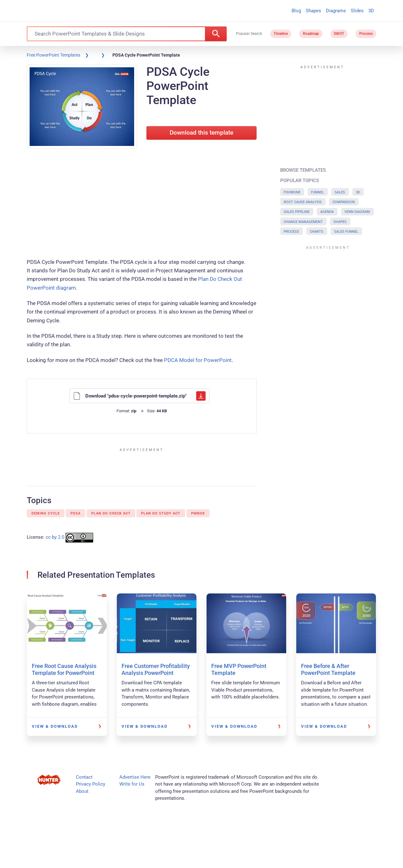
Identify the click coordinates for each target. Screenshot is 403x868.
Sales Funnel (346, 232)
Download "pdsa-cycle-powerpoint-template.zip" (139, 396)
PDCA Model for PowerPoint (198, 360)
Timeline (281, 34)
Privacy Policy (91, 784)
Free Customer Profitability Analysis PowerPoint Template (156, 673)
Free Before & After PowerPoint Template (328, 669)
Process (366, 34)
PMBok (198, 513)
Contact (84, 777)
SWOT (339, 34)
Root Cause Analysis (303, 202)
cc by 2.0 (55, 537)
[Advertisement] (142, 204)
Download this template (201, 133)
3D (371, 11)
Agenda (327, 212)
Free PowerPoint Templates (54, 55)
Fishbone (292, 192)
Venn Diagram (357, 212)
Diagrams (336, 11)
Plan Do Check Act (111, 513)
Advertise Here (135, 777)
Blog (296, 11)
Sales (340, 192)
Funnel (318, 192)
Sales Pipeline (297, 212)
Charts (317, 232)
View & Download (55, 726)
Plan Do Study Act (161, 513)
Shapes (313, 11)
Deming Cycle (46, 513)
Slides (357, 11)
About (82, 791)
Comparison (344, 202)
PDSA (76, 513)
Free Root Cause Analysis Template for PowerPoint (64, 669)
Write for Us (132, 784)
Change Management (303, 222)
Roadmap (311, 34)
